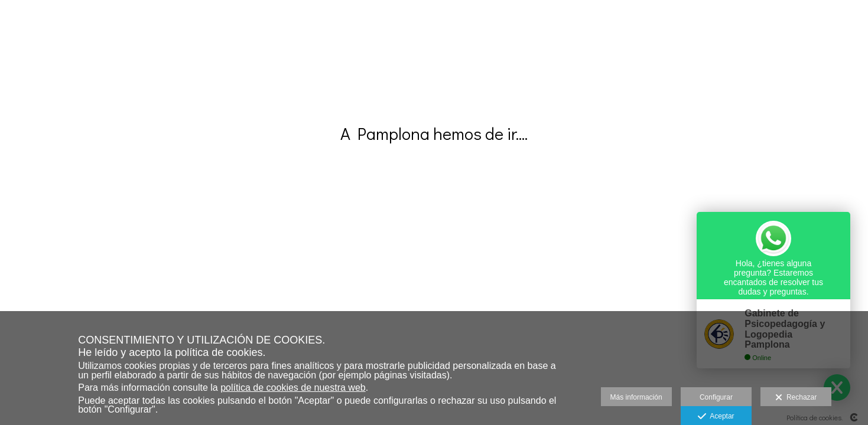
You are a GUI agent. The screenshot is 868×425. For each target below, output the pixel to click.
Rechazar (796, 398)
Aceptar (716, 417)
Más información (636, 397)
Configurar (716, 397)
